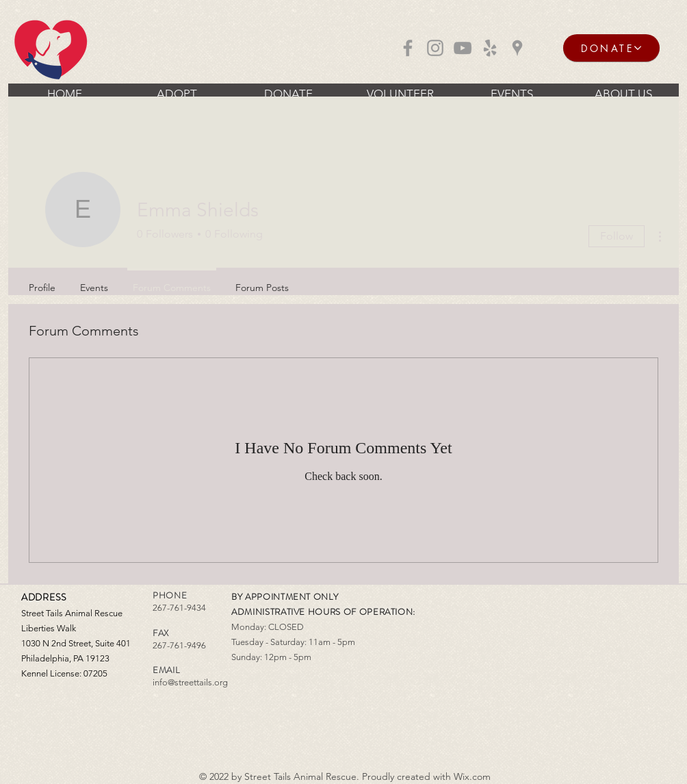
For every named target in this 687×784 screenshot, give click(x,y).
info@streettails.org (190, 682)
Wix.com (472, 776)
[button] (177, 94)
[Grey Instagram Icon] (435, 48)
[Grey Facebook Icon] (408, 48)
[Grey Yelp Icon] (490, 48)
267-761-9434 (179, 608)
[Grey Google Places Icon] (517, 48)
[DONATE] (611, 48)
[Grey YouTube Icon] (463, 48)
